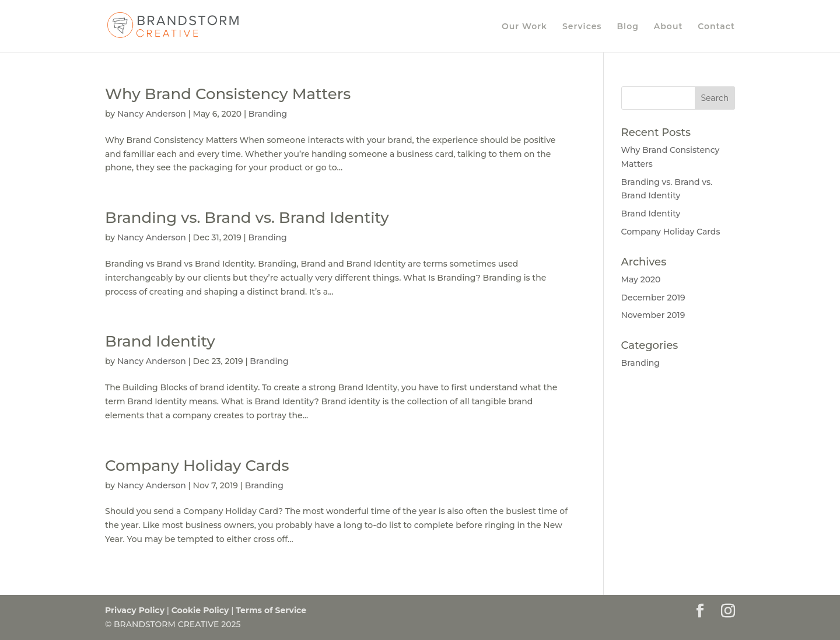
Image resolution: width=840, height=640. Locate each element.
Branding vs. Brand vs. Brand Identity (247, 218)
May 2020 (641, 279)
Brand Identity (160, 341)
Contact (716, 27)
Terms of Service (271, 610)
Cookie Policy (200, 610)
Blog (627, 27)
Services (582, 27)
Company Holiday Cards (197, 466)
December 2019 (653, 298)
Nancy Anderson (152, 114)
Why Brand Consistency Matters (228, 94)
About (668, 27)
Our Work (524, 27)
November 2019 (653, 315)
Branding (268, 114)
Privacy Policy (135, 610)
